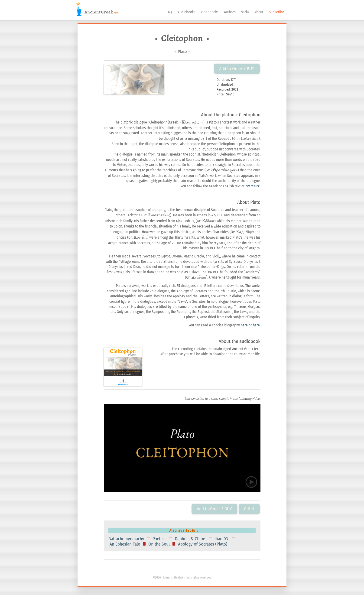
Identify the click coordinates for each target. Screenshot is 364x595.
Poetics (159, 539)
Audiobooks (186, 12)
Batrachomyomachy (127, 539)
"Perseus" (253, 186)
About (259, 12)
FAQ (169, 12)
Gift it (249, 509)
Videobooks (210, 12)
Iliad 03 (222, 539)
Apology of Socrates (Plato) (203, 544)
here (244, 325)
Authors (230, 12)
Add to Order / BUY (237, 69)
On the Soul (159, 544)
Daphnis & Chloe (190, 539)
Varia (245, 12)
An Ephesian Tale (125, 544)
